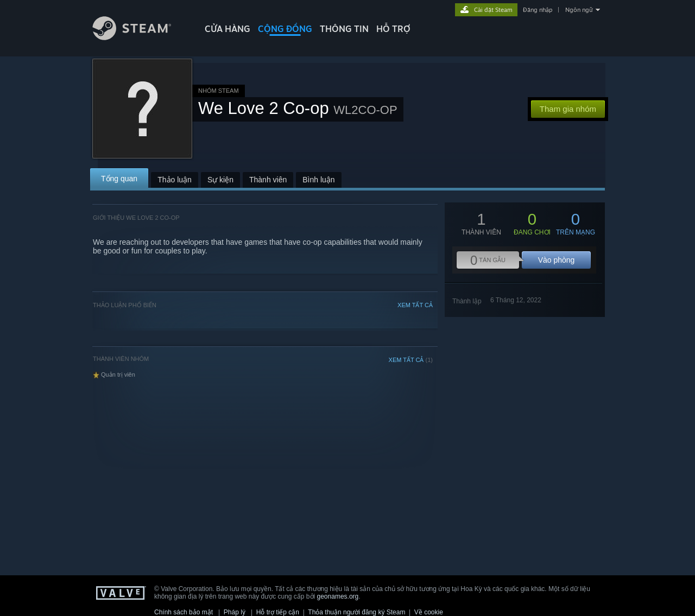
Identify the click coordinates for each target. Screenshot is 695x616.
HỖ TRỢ (393, 29)
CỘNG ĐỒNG (285, 29)
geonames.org (338, 596)
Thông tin (344, 29)
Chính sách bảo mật (184, 612)
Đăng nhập (538, 10)
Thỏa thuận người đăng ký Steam (356, 612)
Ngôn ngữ (579, 10)
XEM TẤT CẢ (415, 305)
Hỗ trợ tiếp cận (278, 612)
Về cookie (429, 612)
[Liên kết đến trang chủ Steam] (140, 37)
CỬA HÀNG (228, 29)
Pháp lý (235, 612)
